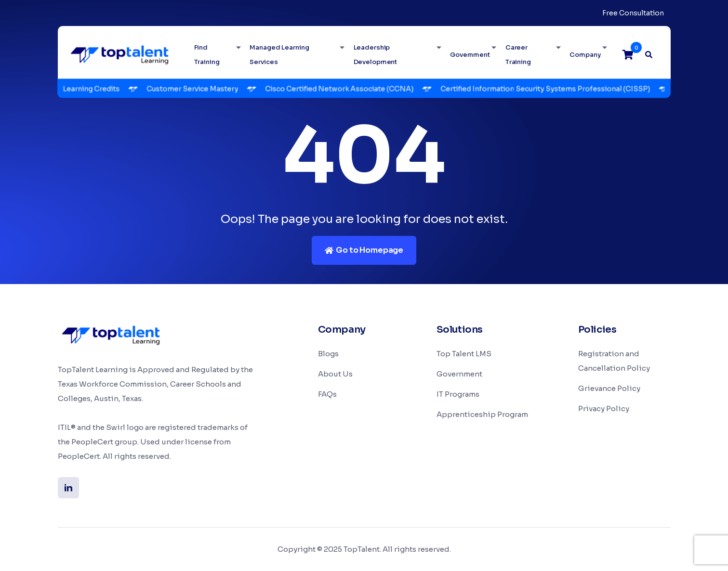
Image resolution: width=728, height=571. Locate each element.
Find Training (207, 55)
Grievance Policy (609, 388)
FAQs (327, 394)
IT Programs (458, 394)
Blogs (328, 354)
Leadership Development (376, 55)
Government (470, 55)
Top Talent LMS (464, 354)
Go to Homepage (364, 250)
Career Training (518, 55)
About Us (335, 374)
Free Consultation (633, 13)
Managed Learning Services (279, 55)
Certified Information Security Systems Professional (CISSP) (549, 89)
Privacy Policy (604, 409)
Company (585, 55)
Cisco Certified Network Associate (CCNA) (344, 89)
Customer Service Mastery (197, 89)
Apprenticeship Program (482, 414)
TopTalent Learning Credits (77, 89)
